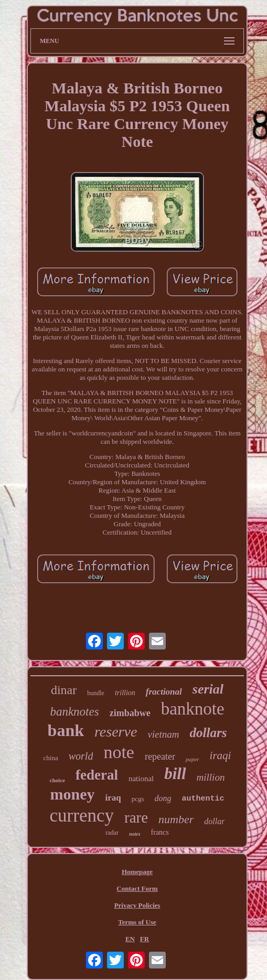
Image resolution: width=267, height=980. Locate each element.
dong (163, 798)
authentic (203, 799)
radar (112, 833)
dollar (214, 821)
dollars (209, 733)
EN (130, 939)
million (211, 777)
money (72, 794)
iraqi (221, 755)
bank (66, 730)
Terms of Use (137, 922)
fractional (164, 692)
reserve (116, 732)
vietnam (163, 734)
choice (57, 780)
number (176, 819)
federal (97, 775)
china (51, 758)
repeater (160, 757)
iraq (113, 798)
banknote (193, 709)
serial (208, 689)
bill (175, 774)
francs (160, 832)
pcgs (138, 799)
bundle (96, 693)
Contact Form (137, 888)
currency (82, 816)
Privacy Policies (137, 905)
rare (136, 817)
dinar (64, 690)
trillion (125, 693)
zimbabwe (130, 713)
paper (193, 759)
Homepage (137, 872)
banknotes (74, 712)
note (119, 752)
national (141, 779)
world (81, 756)
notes (135, 834)
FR (145, 939)
